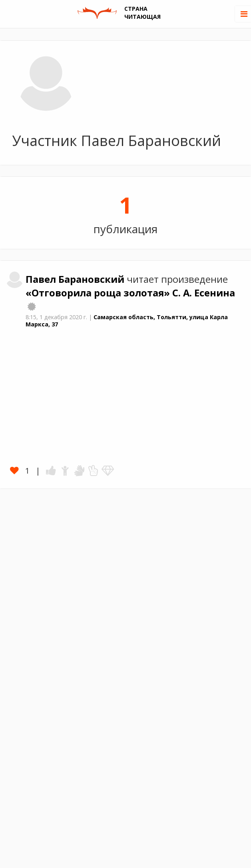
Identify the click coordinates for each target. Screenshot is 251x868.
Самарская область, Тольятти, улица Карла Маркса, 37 (127, 321)
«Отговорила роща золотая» (99, 293)
